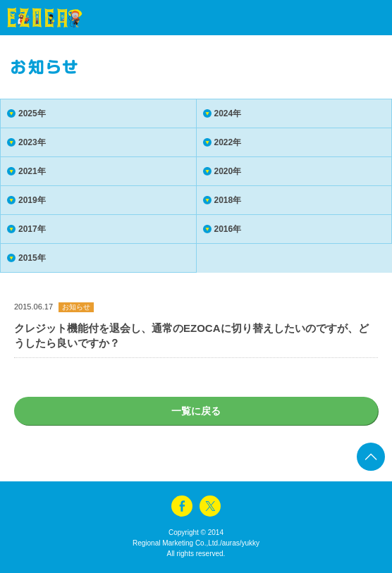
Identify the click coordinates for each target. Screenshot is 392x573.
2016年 (228, 229)
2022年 (228, 142)
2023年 (32, 142)
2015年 (32, 258)
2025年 (32, 113)
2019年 (32, 200)
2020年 (228, 171)
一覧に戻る (196, 411)
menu (357, 18)
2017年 (32, 229)
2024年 (228, 113)
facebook (182, 506)
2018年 (228, 200)
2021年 (32, 171)
